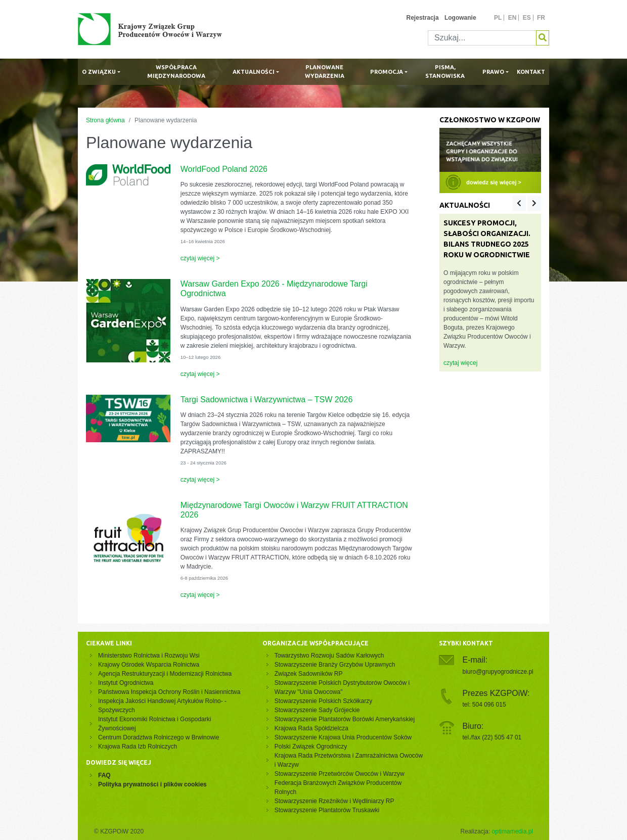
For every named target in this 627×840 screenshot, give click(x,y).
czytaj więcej (460, 363)
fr (541, 18)
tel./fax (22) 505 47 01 (492, 737)
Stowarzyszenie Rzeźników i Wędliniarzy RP (334, 801)
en (512, 18)
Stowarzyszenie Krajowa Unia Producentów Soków (343, 737)
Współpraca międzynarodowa (176, 72)
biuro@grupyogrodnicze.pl (498, 672)
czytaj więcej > (200, 258)
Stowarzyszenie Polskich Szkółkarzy (323, 701)
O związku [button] (99, 72)
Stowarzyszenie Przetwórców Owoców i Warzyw (340, 774)
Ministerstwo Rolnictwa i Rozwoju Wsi (149, 656)
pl (498, 18)
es (527, 18)
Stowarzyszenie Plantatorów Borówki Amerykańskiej (345, 719)
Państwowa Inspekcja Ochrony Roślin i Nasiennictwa (169, 692)
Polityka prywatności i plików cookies (152, 784)
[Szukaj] (482, 38)
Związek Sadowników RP (309, 674)
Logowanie (460, 18)
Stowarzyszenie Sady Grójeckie (317, 710)
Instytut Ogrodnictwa (126, 683)
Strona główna (105, 120)
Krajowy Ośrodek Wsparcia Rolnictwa (149, 665)
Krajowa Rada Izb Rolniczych (138, 746)
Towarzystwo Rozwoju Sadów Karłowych (331, 656)
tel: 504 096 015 (484, 705)
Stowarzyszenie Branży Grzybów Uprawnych (335, 665)
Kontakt (531, 72)
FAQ (104, 775)
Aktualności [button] (254, 72)
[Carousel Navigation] (527, 203)
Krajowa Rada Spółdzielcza (311, 728)
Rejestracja (423, 18)
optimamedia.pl (512, 831)
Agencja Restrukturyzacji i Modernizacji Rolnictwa (165, 674)
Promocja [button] (387, 72)
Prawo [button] (493, 72)
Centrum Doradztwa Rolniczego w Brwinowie (159, 737)
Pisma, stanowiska (445, 72)
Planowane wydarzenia (325, 72)
